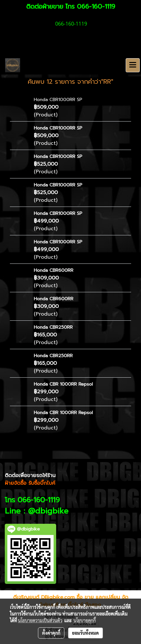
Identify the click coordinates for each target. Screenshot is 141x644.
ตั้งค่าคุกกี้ (51, 633)
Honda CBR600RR (54, 270)
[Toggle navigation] (133, 65)
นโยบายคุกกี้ (85, 620)
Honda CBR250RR (53, 327)
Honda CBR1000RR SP (58, 100)
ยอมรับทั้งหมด (85, 633)
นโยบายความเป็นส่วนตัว (40, 620)
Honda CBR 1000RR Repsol (63, 384)
